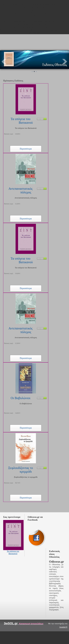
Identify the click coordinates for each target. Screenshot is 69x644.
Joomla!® (63, 627)
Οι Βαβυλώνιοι (20, 398)
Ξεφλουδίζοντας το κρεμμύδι (20, 470)
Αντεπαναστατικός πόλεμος (20, 190)
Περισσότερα (26, 149)
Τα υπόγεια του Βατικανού (22, 121)
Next (65, 62)
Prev (4, 62)
